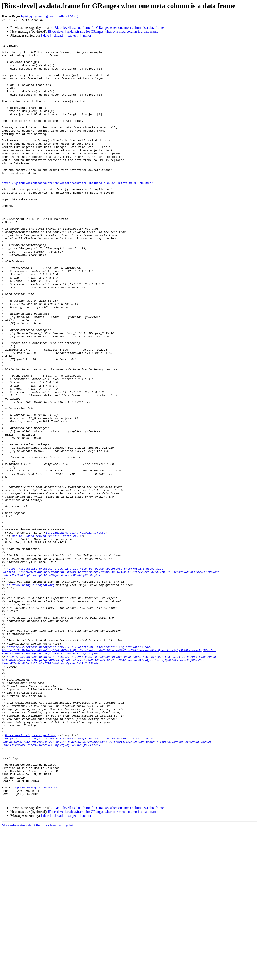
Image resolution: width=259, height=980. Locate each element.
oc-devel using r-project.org (30, 693)
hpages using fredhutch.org (37, 936)
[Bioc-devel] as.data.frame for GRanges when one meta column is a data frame (108, 28)
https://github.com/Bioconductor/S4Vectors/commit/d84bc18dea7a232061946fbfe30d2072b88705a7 (77, 211)
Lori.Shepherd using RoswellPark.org (76, 631)
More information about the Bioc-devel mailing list (37, 976)
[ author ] (87, 35)
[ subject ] (73, 35)
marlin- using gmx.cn (29, 634)
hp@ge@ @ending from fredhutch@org (49, 16)
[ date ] (46, 35)
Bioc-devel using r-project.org (31, 874)
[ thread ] (58, 35)
